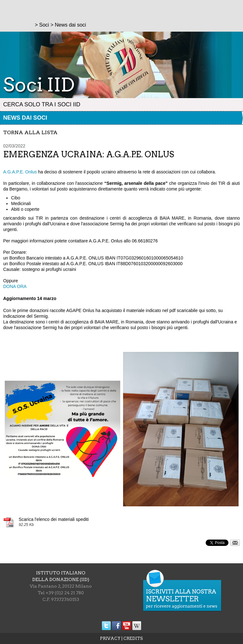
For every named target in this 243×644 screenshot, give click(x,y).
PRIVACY (110, 638)
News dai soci (25, 118)
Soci (44, 25)
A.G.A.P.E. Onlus (20, 172)
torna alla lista (30, 132)
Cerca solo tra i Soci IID (42, 104)
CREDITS (133, 638)
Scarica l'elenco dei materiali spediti (54, 519)
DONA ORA (15, 286)
